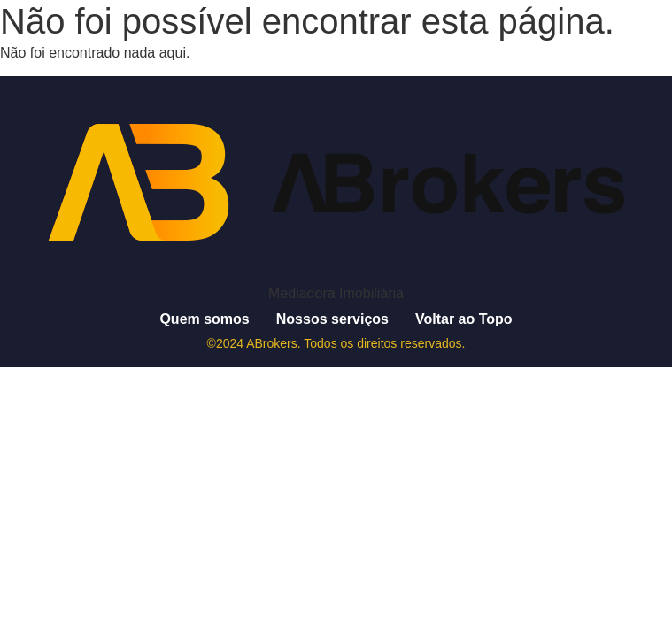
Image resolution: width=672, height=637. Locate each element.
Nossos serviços (332, 319)
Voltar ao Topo (464, 319)
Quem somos (204, 319)
